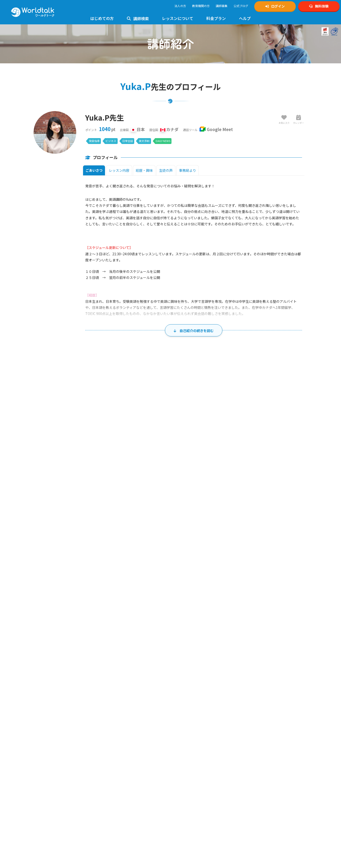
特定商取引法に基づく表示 (193, 768)
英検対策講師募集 (187, 713)
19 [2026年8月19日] (186, 556)
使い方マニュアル (118, 697)
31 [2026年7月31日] (261, 493)
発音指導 (94, 141)
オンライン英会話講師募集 (193, 697)
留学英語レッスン (118, 827)
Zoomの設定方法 (48, 799)
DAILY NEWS (163, 141)
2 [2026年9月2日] (187, 599)
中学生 (256, 739)
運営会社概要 (184, 774)
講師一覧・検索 (27, 655)
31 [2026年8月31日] (111, 599)
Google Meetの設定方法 (52, 794)
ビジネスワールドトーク (261, 757)
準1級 (112, 736)
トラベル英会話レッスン (122, 800)
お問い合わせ (115, 708)
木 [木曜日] (208, 482)
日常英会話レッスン (119, 795)
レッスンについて (178, 18)
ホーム (8, 655)
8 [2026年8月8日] (299, 514)
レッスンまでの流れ (50, 788)
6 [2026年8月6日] (224, 514)
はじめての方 (102, 18)
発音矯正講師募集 (187, 724)
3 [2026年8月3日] (112, 514)
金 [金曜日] (246, 482)
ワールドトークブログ (260, 729)
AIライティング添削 (119, 833)
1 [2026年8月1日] (299, 493)
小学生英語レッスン (119, 763)
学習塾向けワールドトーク (263, 763)
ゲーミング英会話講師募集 (193, 734)
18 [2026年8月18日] (149, 556)
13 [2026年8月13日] (223, 535)
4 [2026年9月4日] (262, 599)
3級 (133, 736)
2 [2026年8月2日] (75, 514)
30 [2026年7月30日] (223, 493)
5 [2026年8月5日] (187, 514)
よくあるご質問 (116, 702)
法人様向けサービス (119, 816)
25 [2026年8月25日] (149, 578)
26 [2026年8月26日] (186, 578)
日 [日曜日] (58, 482)
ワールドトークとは (50, 726)
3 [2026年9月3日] (224, 599)
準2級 (126, 736)
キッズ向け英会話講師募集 (193, 702)
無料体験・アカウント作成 (54, 702)
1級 (105, 736)
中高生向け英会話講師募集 (193, 708)
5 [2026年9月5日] (299, 599)
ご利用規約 (183, 752)
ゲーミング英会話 (118, 822)
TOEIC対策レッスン (119, 741)
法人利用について (48, 747)
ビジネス (111, 141)
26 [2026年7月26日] (74, 493)
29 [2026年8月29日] (298, 578)
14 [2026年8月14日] (261, 535)
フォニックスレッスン (121, 784)
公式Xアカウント (256, 702)
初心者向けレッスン (119, 726)
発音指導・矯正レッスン (122, 747)
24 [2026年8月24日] (111, 578)
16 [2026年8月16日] (74, 556)
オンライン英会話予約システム (265, 779)
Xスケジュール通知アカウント (265, 708)
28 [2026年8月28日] (261, 578)
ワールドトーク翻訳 (258, 773)
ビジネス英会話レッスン (122, 790)
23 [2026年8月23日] (74, 578)
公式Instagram (255, 697)
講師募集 (222, 6)
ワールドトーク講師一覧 (53, 765)
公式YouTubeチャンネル (261, 713)
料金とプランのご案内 (51, 828)
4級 (138, 736)
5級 (143, 736)
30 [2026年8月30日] (74, 599)
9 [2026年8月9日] (75, 535)
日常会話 (128, 141)
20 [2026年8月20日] (223, 556)
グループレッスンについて (124, 838)
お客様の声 (44, 736)
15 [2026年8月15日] (298, 535)
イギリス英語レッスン (121, 811)
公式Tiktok (252, 718)
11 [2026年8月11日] (149, 535)
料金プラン (216, 18)
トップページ (46, 697)
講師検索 (138, 19)
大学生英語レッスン (119, 779)
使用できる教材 (47, 805)
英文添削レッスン (118, 806)
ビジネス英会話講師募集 (192, 729)
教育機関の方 (201, 6)
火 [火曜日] (133, 482)
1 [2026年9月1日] (150, 599)
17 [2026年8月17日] (111, 556)
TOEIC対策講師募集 (189, 718)
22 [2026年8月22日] (298, 556)
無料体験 (319, 6)
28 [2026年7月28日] (149, 493)
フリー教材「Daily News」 (54, 810)
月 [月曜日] (96, 482)
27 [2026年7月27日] (111, 493)
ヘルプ (245, 18)
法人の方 (180, 6)
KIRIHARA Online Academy (262, 768)
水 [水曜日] (170, 482)
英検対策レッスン (118, 731)
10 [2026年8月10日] (111, 535)
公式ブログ (241, 6)
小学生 (246, 739)
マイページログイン (50, 708)
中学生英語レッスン (119, 768)
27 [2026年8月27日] (223, 578)
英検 (245, 734)
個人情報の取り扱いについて (195, 763)
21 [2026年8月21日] (261, 556)
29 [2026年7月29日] (186, 493)
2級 (119, 736)
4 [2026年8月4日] (150, 514)
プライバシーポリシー (190, 758)
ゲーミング (268, 739)
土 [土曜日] (283, 482)
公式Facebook (255, 724)
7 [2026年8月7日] (262, 514)
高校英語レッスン (118, 774)
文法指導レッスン (118, 752)
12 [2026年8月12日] (186, 535)
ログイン (275, 6)
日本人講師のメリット (51, 731)
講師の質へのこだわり (51, 742)
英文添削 (144, 141)
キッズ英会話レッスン (121, 758)
